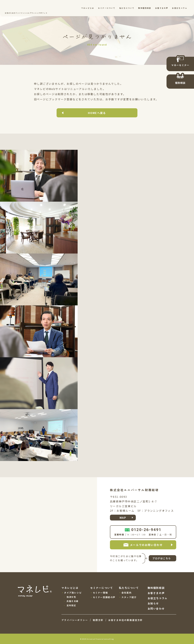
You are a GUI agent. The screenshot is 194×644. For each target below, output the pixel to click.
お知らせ (153, 603)
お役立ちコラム (180, 8)
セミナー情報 (100, 593)
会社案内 (126, 593)
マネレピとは (88, 8)
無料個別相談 (145, 8)
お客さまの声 (162, 8)
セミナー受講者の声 (104, 597)
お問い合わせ (156, 609)
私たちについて (127, 8)
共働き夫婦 (73, 601)
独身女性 (71, 597)
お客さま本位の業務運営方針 (126, 620)
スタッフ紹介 (129, 597)
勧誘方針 (98, 620)
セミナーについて (107, 8)
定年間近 (71, 605)
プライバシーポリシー (75, 620)
